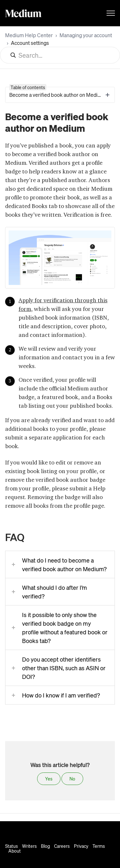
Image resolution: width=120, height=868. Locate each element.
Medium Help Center (29, 35)
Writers (29, 846)
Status (12, 846)
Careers (62, 846)
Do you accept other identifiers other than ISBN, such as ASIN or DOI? (64, 668)
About (15, 851)
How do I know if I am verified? (61, 695)
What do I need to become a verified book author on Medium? (64, 564)
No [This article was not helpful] (72, 779)
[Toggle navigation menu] (111, 13)
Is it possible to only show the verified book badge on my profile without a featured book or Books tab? (65, 628)
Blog (45, 846)
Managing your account (86, 35)
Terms (99, 846)
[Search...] (60, 55)
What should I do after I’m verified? (55, 592)
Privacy (81, 846)
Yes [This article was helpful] (49, 779)
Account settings (30, 43)
